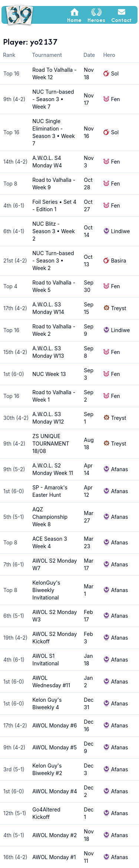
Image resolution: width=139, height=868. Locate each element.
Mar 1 (89, 590)
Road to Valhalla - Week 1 (54, 396)
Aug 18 (89, 443)
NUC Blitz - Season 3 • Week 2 (54, 231)
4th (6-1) (14, 205)
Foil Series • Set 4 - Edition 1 (54, 205)
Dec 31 (89, 703)
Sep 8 (89, 352)
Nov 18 (89, 73)
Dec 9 (89, 747)
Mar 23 (89, 542)
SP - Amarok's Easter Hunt (50, 491)
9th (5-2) (14, 469)
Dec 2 (89, 791)
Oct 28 (88, 184)
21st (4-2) (15, 261)
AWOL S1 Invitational (45, 660)
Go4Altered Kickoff (46, 813)
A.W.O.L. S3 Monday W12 (48, 418)
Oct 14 (88, 231)
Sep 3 (89, 374)
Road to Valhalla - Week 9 (54, 184)
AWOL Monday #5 (54, 747)
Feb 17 (88, 616)
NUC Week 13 (49, 374)
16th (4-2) (15, 857)
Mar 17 (89, 564)
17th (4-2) (15, 308)
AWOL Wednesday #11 (51, 681)
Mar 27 (89, 517)
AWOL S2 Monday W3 (54, 616)
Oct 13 (88, 261)
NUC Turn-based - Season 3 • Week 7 (53, 99)
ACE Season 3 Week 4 (50, 542)
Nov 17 (89, 99)
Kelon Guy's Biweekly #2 (47, 769)
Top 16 (11, 73)
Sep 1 (89, 418)
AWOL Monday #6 (54, 725)
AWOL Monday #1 (54, 857)
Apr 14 (88, 469)
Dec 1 (89, 813)
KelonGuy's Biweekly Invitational (46, 590)
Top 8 (10, 184)
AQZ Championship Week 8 (50, 517)
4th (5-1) (14, 835)
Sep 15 (89, 308)
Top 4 (10, 286)
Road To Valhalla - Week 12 (54, 73)
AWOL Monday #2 (54, 835)
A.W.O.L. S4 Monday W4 (47, 162)
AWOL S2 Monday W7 (54, 564)
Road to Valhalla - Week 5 (54, 286)
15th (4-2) (15, 352)
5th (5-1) (14, 517)
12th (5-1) (15, 813)
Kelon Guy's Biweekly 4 (47, 703)
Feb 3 (88, 638)
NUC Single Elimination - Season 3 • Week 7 (54, 132)
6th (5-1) (14, 616)
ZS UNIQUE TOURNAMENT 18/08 (51, 443)
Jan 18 (88, 660)
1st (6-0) (14, 374)
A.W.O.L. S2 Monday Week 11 (53, 469)
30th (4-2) (16, 418)
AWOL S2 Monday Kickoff (54, 638)
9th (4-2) (14, 99)
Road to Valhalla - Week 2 (54, 330)
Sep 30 (89, 286)
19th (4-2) (15, 638)
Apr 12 (88, 491)
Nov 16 (89, 132)
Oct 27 (88, 205)
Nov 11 (89, 857)
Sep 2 (89, 396)
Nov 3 (89, 162)
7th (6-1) (14, 564)
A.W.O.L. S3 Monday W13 (48, 352)
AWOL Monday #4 (54, 791)
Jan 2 (88, 681)
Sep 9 (89, 330)
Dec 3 (89, 769)
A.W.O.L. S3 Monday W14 (48, 308)
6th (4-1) (14, 231)
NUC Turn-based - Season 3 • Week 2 (53, 261)
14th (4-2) (15, 162)
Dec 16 (89, 725)
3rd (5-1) (14, 769)
